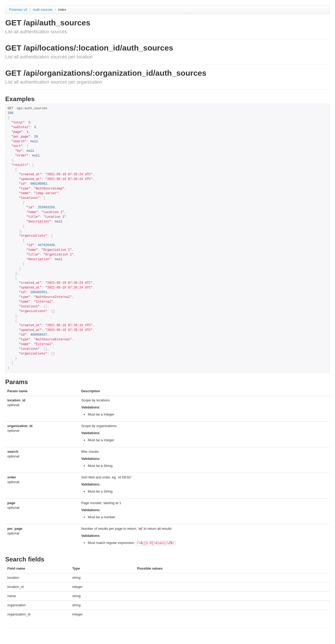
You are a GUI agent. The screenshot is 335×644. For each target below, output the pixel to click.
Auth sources (43, 10)
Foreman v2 (18, 10)
